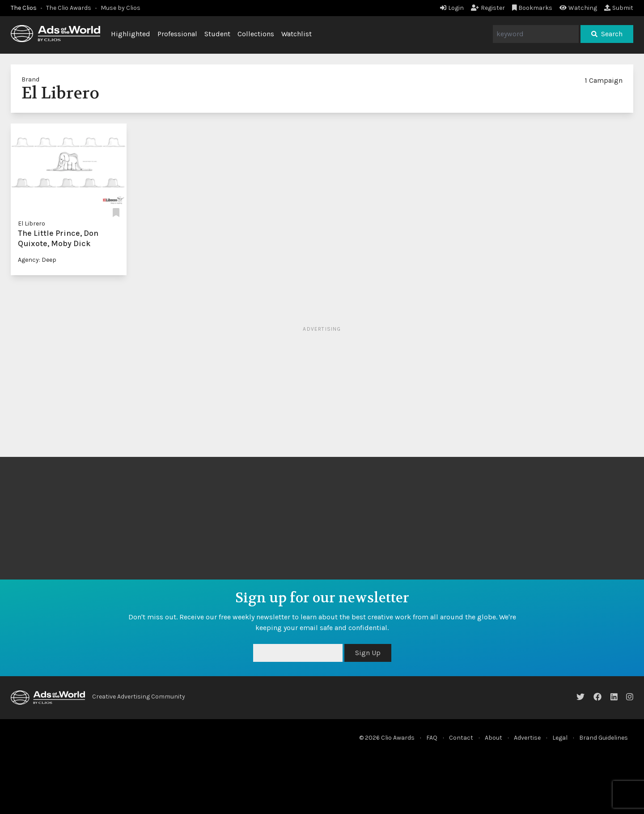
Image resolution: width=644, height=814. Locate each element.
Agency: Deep (37, 260)
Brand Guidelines (604, 738)
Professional (177, 34)
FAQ (432, 738)
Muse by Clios (121, 8)
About (494, 738)
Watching (578, 8)
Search (607, 34)
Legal (560, 738)
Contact (461, 738)
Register (488, 8)
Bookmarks (532, 8)
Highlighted (131, 34)
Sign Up (368, 653)
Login (452, 8)
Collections (256, 34)
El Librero (32, 224)
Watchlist (297, 34)
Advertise (527, 738)
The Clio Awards (69, 8)
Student (217, 34)
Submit (619, 8)
